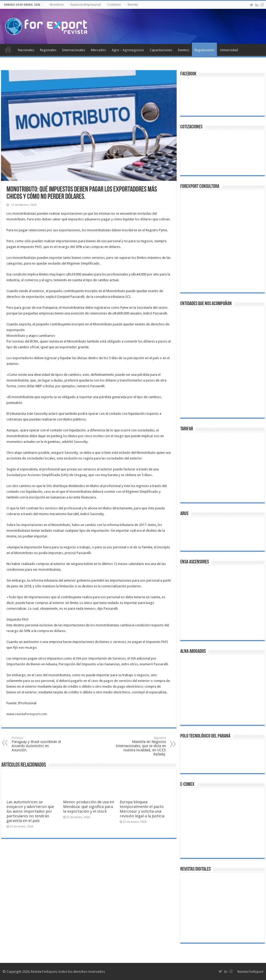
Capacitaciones (161, 50)
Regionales (48, 50)
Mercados (98, 50)
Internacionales (74, 50)
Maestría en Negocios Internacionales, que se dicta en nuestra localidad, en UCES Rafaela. (139, 746)
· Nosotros (56, 5)
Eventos (184, 50)
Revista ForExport (250, 972)
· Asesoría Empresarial (85, 5)
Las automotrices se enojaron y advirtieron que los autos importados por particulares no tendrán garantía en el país (30, 811)
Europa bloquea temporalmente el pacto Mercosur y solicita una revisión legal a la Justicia (142, 809)
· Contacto (114, 5)
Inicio (8, 49)
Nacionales (26, 50)
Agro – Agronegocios (128, 50)
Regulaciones (204, 50)
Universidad (229, 50)
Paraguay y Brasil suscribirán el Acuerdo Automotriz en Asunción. (38, 744)
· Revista (132, 5)
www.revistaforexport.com (27, 714)
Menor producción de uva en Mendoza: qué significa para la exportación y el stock (89, 807)
